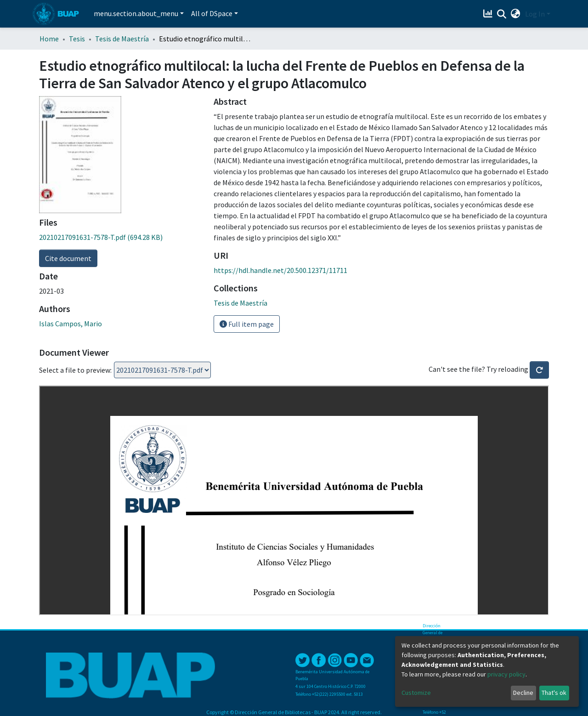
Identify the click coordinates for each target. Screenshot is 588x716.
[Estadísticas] (489, 14)
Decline (523, 693)
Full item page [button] (247, 324)
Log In (535, 14)
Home (49, 39)
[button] (516, 14)
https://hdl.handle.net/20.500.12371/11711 (280, 270)
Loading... (162, 370)
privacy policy (506, 674)
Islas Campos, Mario (71, 324)
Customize (416, 693)
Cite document (68, 258)
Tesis (77, 39)
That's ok (554, 693)
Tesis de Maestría (122, 39)
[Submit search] (502, 14)
